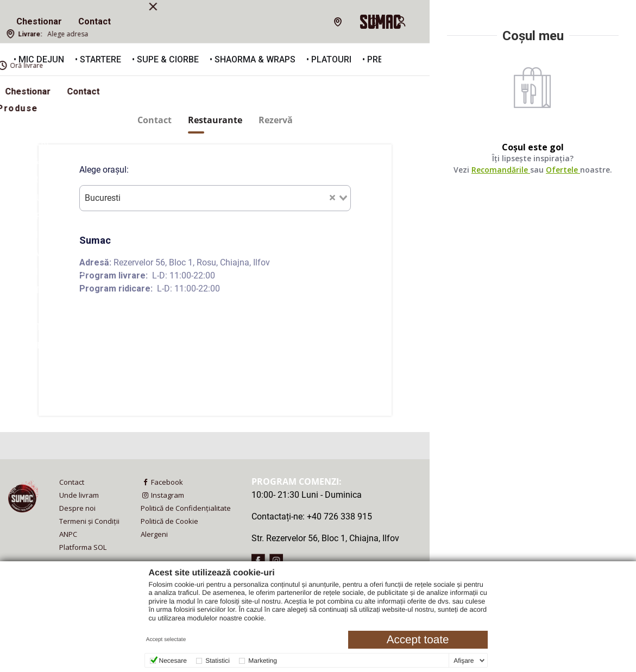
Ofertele (563, 170)
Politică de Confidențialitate (186, 508)
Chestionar (39, 21)
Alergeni (154, 534)
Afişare (464, 661)
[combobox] (215, 198)
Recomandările (501, 170)
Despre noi (77, 508)
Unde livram (79, 495)
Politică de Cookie (169, 521)
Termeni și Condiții (89, 521)
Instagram (163, 495)
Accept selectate (166, 640)
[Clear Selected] (332, 197)
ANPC (68, 534)
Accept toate (418, 640)
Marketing (263, 661)
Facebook (162, 482)
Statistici (218, 661)
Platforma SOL (83, 547)
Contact (95, 21)
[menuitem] (39, 22)
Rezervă (276, 120)
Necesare (173, 661)
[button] (403, 60)
